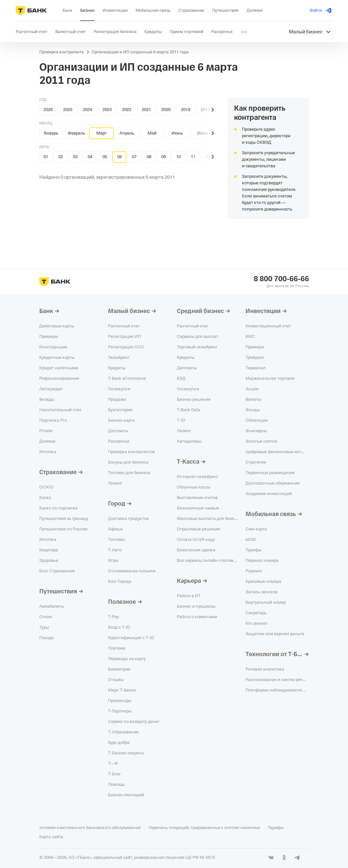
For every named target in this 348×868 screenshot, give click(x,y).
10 (178, 157)
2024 (87, 110)
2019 (186, 110)
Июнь (177, 133)
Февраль (76, 133)
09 (164, 157)
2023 (107, 110)
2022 (127, 110)
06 (119, 157)
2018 (205, 110)
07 (134, 157)
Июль (203, 133)
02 (61, 157)
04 (90, 157)
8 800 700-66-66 (281, 279)
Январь (51, 133)
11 (193, 157)
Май (152, 133)
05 (105, 157)
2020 (166, 110)
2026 (48, 110)
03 (75, 157)
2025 (68, 110)
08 (149, 157)
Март (101, 133)
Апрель (127, 133)
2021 (146, 110)
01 (46, 157)
